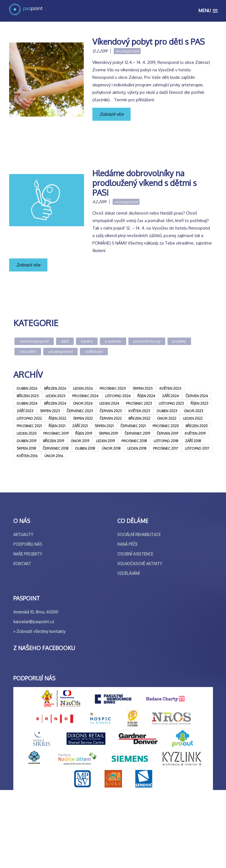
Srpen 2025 (143, 388)
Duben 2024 (27, 403)
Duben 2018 (85, 448)
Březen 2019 (54, 441)
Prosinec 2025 (113, 388)
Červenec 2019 (137, 433)
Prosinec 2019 (56, 433)
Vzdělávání (94, 351)
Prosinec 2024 (85, 396)
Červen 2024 (197, 396)
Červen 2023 (111, 411)
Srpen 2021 (104, 426)
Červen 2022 (111, 418)
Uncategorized (127, 51)
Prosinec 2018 (134, 441)
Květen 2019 (195, 433)
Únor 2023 (194, 411)
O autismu (113, 341)
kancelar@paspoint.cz (34, 700)
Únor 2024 (83, 403)
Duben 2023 (167, 411)
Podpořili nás (28, 622)
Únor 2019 (80, 441)
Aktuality (23, 612)
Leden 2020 (27, 433)
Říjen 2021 (57, 426)
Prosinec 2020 (166, 426)
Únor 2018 (111, 448)
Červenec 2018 (56, 448)
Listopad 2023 (171, 403)
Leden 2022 (193, 418)
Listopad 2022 (29, 418)
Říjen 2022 (57, 418)
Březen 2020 (197, 426)
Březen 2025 (28, 396)
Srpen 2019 (108, 433)
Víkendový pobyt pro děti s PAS (148, 41)
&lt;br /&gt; (55, 514)
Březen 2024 (55, 403)
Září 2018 (193, 441)
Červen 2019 (167, 433)
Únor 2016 (54, 456)
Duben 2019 (26, 441)
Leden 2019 (105, 441)
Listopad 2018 (166, 441)
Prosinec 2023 (139, 403)
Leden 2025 (55, 396)
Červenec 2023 (80, 411)
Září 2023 (25, 411)
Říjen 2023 (199, 403)
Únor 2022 (167, 418)
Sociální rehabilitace (139, 612)
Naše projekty (28, 632)
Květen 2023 (139, 411)
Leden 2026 (83, 388)
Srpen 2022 (83, 418)
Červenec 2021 (133, 426)
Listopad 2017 (197, 448)
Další (65, 341)
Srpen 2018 (26, 448)
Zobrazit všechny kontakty (41, 709)
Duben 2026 (27, 388)
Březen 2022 (139, 418)
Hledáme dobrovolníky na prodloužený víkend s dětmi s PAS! (144, 183)
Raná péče (28, 351)
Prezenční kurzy (147, 341)
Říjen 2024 (146, 396)
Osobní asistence (135, 632)
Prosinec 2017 (166, 448)
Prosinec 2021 (29, 426)
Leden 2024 (109, 403)
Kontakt (22, 642)
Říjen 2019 (84, 433)
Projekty (179, 341)
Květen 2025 (170, 388)
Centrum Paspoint (34, 341)
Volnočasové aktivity (140, 642)
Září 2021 (80, 426)
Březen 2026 (55, 388)
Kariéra (87, 341)
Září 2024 (170, 396)
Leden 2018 (137, 448)
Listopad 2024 (118, 396)
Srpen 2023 (50, 411)
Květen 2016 (27, 456)
